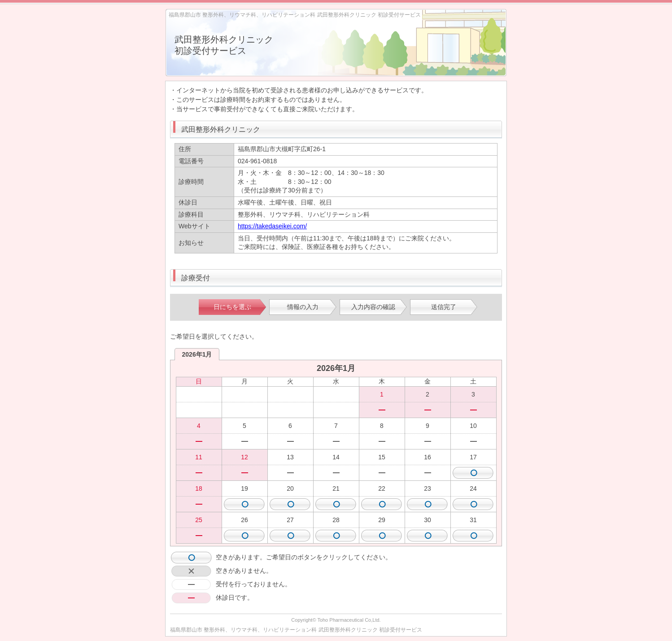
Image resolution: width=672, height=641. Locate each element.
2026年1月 (197, 354)
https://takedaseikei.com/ (272, 226)
